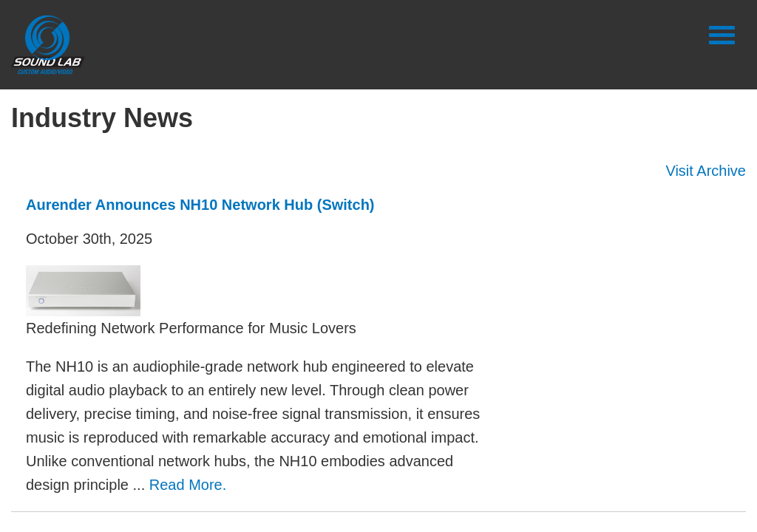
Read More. (188, 485)
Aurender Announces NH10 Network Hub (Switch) (200, 205)
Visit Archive (706, 171)
